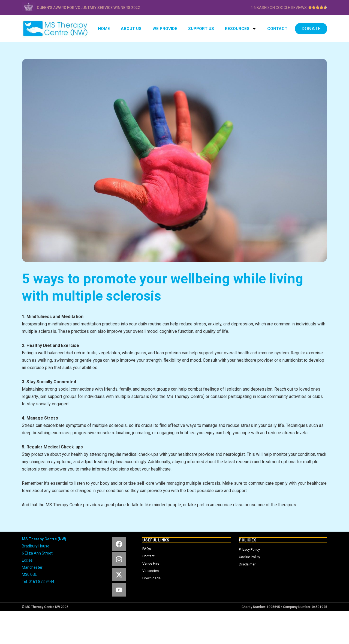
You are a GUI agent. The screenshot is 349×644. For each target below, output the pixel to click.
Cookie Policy (249, 557)
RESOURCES (241, 29)
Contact (148, 556)
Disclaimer (247, 564)
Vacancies (151, 571)
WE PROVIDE (165, 29)
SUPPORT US (201, 29)
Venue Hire (151, 563)
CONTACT (277, 29)
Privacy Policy (249, 549)
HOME (104, 29)
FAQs (147, 549)
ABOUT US (131, 29)
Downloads (151, 578)
